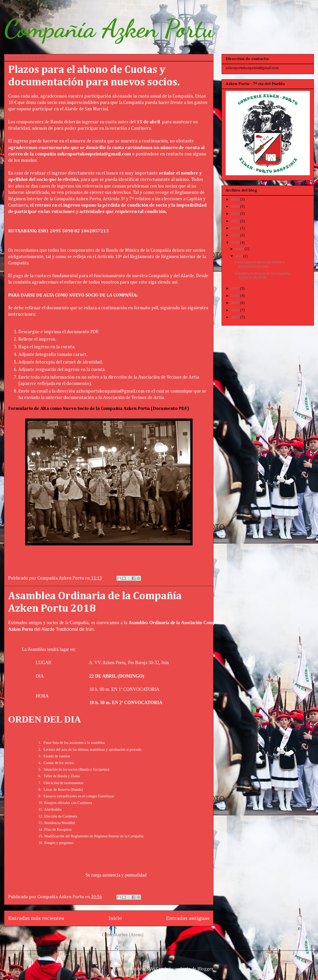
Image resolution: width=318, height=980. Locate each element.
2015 (236, 303)
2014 (236, 310)
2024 (236, 207)
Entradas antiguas (188, 918)
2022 (236, 221)
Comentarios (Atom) (123, 935)
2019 (236, 235)
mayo (240, 249)
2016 (236, 296)
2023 (236, 214)
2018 (236, 243)
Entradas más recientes (36, 918)
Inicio (115, 918)
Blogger (205, 969)
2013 (236, 317)
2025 (236, 199)
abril (239, 256)
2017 (236, 289)
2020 (236, 228)
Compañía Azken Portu (109, 29)
